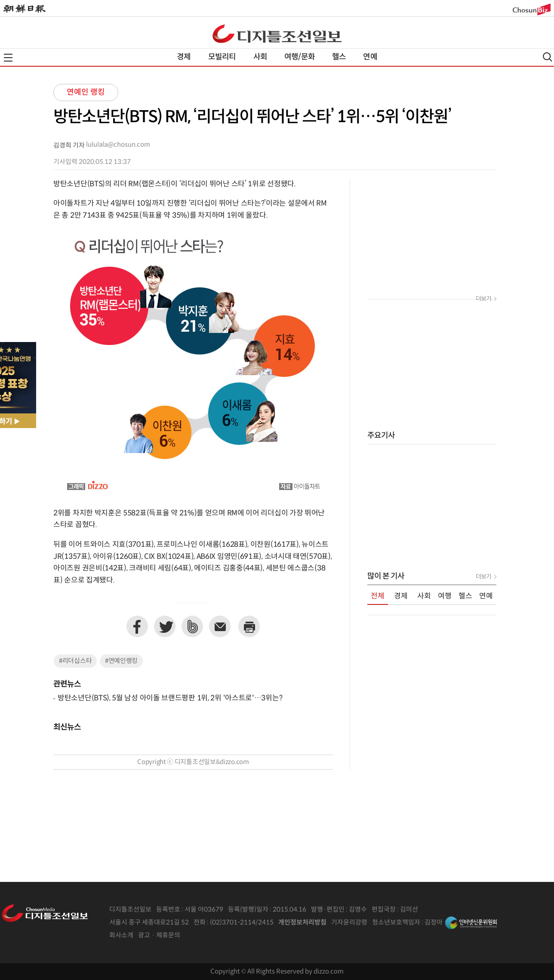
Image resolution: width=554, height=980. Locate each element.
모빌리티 (222, 57)
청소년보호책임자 (396, 923)
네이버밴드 (192, 626)
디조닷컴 (277, 34)
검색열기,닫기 (548, 57)
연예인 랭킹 (86, 92)
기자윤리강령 (349, 923)
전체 (378, 596)
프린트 (249, 626)
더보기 (483, 299)
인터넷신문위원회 (471, 923)
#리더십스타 (75, 661)
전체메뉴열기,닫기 (8, 58)
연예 (370, 57)
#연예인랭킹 (121, 661)
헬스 (339, 57)
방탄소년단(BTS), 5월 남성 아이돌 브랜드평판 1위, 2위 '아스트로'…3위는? (170, 698)
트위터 (165, 626)
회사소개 (121, 935)
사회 (260, 57)
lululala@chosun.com (118, 145)
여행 (445, 596)
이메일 (220, 626)
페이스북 (137, 626)
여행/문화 (300, 57)
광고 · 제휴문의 (159, 935)
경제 (184, 57)
